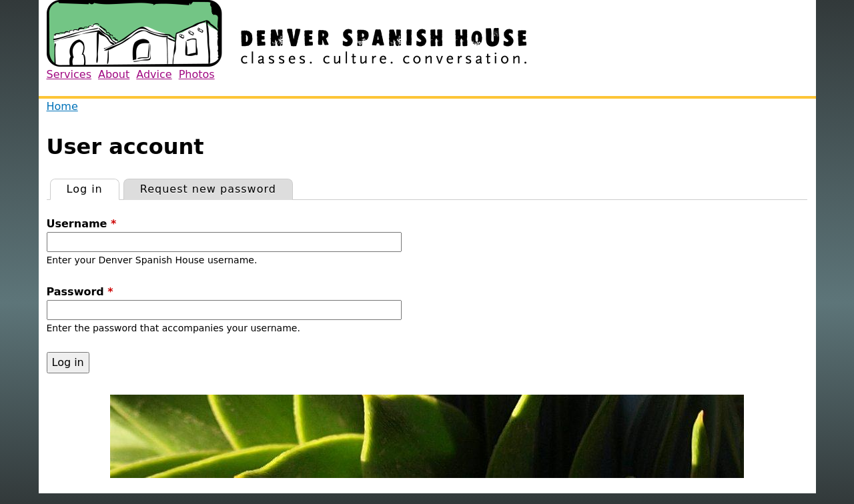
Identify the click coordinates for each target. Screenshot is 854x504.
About (114, 74)
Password (80, 292)
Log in (93, 187)
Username (82, 224)
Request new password (208, 189)
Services (69, 74)
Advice (154, 74)
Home (62, 106)
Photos (197, 74)
